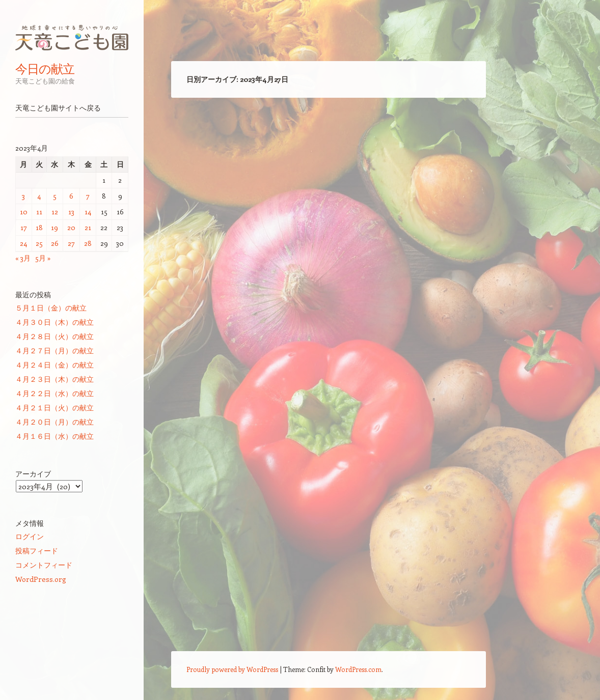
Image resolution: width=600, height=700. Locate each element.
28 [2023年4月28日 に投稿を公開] (88, 243)
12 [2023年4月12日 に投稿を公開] (55, 212)
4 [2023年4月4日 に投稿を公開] (39, 196)
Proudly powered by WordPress (232, 669)
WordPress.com (358, 669)
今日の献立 (45, 69)
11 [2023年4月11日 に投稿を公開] (39, 212)
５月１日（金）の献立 (51, 308)
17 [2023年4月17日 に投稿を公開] (24, 227)
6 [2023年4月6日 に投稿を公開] (71, 196)
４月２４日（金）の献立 (54, 365)
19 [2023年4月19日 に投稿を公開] (54, 227)
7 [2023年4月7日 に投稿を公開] (88, 196)
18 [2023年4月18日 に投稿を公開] (39, 227)
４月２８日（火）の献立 (54, 336)
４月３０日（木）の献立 (54, 322)
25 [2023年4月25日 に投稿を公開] (39, 243)
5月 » (43, 258)
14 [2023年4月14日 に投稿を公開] (88, 212)
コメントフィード (44, 565)
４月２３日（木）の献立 (54, 379)
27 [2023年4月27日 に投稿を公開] (71, 243)
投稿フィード (37, 551)
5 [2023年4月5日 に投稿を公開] (55, 196)
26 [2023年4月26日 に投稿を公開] (55, 243)
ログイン (30, 536)
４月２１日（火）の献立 (54, 408)
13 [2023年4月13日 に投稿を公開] (71, 212)
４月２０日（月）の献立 (54, 422)
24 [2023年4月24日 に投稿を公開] (23, 243)
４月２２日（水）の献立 (54, 393)
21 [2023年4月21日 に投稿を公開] (88, 227)
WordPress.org (41, 579)
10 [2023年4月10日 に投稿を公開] (24, 212)
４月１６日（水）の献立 (54, 436)
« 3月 (23, 258)
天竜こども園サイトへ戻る (58, 108)
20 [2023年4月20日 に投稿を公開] (71, 227)
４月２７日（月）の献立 (54, 351)
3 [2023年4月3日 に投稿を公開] (23, 196)
